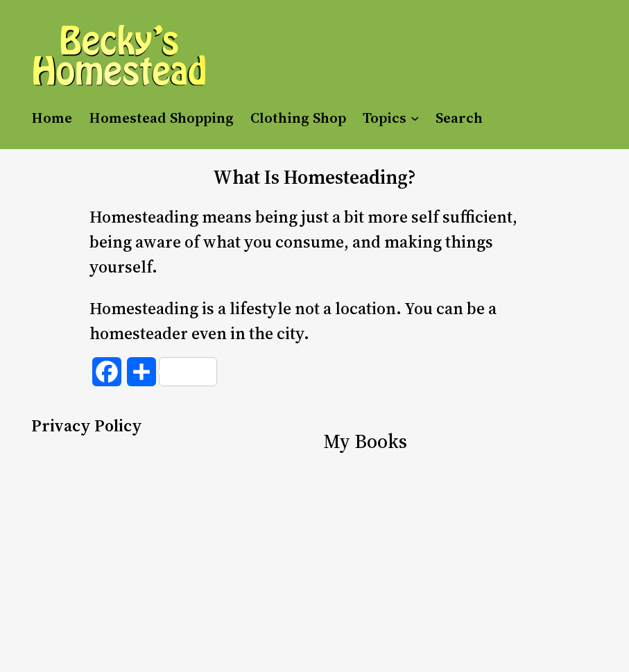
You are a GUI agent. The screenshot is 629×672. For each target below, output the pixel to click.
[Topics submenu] (415, 117)
